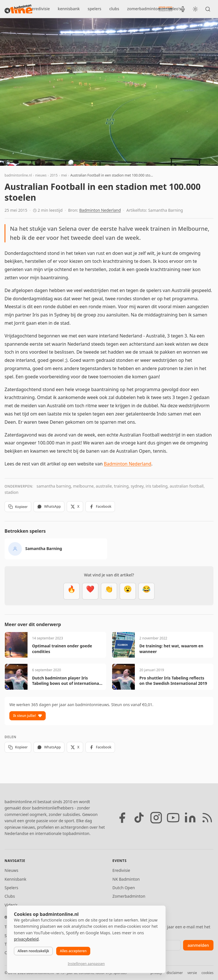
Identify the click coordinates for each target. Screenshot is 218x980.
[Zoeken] (208, 9)
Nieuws (11, 870)
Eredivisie (121, 870)
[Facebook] (122, 818)
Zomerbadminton (129, 896)
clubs (114, 9)
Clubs (10, 896)
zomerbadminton (144, 9)
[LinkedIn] (190, 818)
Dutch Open (124, 888)
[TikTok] (139, 818)
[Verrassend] (128, 591)
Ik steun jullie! (28, 716)
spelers (95, 9)
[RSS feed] (207, 818)
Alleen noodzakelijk (33, 951)
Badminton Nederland (100, 210)
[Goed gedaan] (109, 591)
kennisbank (69, 9)
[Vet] (72, 591)
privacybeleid (26, 939)
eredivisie (41, 9)
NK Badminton (126, 879)
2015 (54, 175)
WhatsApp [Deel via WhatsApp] (49, 506)
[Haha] (146, 591)
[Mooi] (90, 591)
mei (64, 175)
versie (192, 973)
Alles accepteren (73, 951)
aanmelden (198, 945)
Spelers (11, 888)
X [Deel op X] (75, 506)
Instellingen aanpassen (86, 964)
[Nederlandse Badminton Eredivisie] (165, 9)
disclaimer (175, 973)
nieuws (17, 9)
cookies (207, 973)
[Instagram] (156, 818)
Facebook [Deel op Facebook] (100, 506)
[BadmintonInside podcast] (183, 9)
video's (175, 9)
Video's (11, 905)
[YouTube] (173, 818)
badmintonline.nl (18, 175)
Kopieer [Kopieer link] (18, 507)
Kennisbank (15, 879)
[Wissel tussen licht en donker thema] (195, 9)
